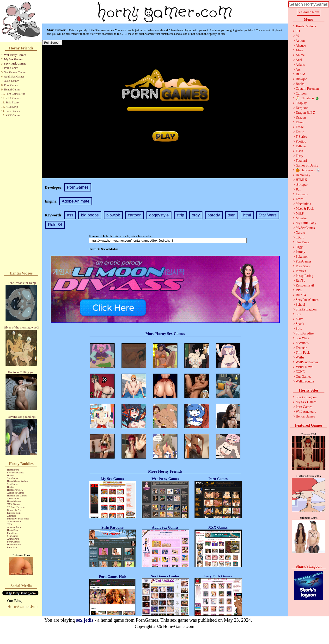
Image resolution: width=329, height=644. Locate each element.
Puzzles (301, 271)
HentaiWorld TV (15, 490)
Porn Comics (13, 542)
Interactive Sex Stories (18, 519)
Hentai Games (14, 501)
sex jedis (85, 620)
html (247, 215)
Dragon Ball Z (305, 113)
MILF (300, 213)
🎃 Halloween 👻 (308, 170)
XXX (10, 524)
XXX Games (12, 81)
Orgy (299, 247)
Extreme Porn (14, 513)
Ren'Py (300, 281)
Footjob (301, 141)
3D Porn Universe (16, 507)
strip (180, 215)
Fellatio (301, 146)
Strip (299, 329)
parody (214, 215)
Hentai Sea (12, 530)
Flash (299, 151)
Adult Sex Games (14, 77)
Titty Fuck (303, 353)
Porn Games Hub (15, 94)
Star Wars (268, 215)
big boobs (90, 215)
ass (70, 215)
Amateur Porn (14, 522)
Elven (300, 122)
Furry (299, 156)
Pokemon (302, 257)
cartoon (135, 215)
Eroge (300, 127)
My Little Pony (306, 223)
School (300, 305)
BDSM (300, 74)
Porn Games (11, 68)
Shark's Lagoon (306, 309)
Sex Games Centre (15, 72)
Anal (299, 60)
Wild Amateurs (306, 412)
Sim (298, 314)
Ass (298, 69)
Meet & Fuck (305, 209)
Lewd (299, 199)
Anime (300, 55)
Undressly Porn (15, 510)
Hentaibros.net (14, 545)
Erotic (300, 132)
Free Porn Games (15, 473)
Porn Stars (12, 547)
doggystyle (159, 215)
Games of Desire (307, 165)
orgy (196, 215)
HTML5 (301, 180)
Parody (300, 252)
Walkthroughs (305, 381)
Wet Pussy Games (15, 55)
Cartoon (301, 93)
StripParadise (305, 333)
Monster (301, 218)
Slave (299, 319)
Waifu (300, 357)
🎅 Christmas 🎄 (307, 98)
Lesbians (302, 194)
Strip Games (13, 498)
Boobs (300, 84)
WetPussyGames (307, 362)
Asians (300, 65)
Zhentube (12, 516)
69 (297, 36)
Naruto (300, 233)
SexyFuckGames (307, 300)
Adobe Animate (76, 201)
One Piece (302, 242)
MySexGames (305, 228)
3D (298, 31)
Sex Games (13, 478)
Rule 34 (55, 225)
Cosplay (301, 103)
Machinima (303, 204)
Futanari (301, 161)
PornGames (78, 187)
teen (232, 215)
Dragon (301, 117)
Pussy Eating (304, 276)
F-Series (301, 137)
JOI (298, 189)
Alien (299, 50)
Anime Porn (13, 539)
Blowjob (301, 79)
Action (300, 41)
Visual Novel (304, 367)
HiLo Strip (12, 107)
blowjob (113, 215)
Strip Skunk (12, 102)
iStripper (302, 185)
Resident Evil (305, 285)
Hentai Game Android (18, 481)
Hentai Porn (13, 470)
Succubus (302, 343)
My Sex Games (13, 59)
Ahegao (301, 45)
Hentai (10, 475)
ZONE (300, 372)
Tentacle (301, 348)
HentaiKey (303, 175)
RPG (299, 290)
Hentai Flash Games (17, 496)
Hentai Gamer (12, 89)
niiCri (300, 237)
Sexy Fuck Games (15, 64)
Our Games (303, 377)
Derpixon (302, 108)
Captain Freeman (307, 89)
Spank (300, 324)
